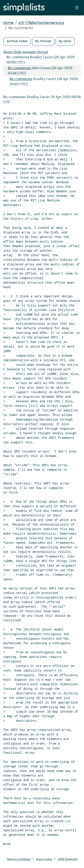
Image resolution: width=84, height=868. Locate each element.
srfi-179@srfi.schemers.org (41, 23)
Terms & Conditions (19, 859)
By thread (43, 41)
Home (8, 23)
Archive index (17, 41)
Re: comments (19, 68)
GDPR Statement (68, 859)
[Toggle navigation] (77, 8)
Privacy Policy (44, 859)
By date (65, 41)
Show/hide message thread (26, 52)
